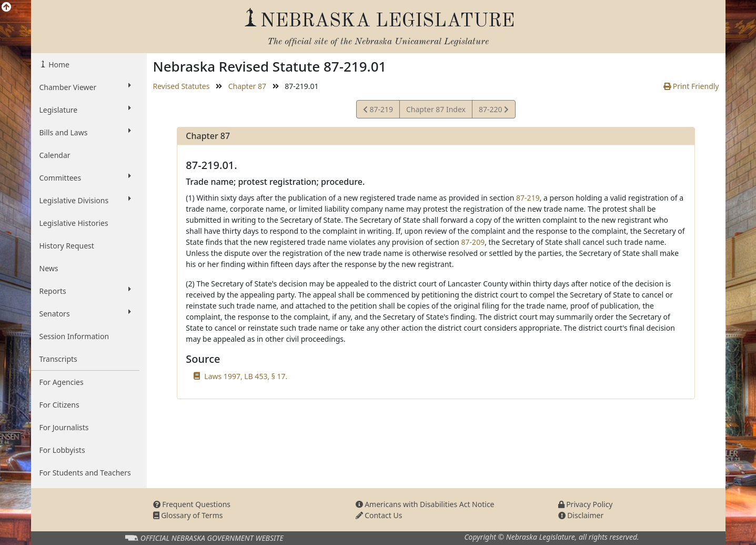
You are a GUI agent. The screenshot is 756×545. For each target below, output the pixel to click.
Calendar (55, 155)
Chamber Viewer (85, 87)
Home (58, 65)
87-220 (493, 111)
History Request (67, 246)
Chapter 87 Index (436, 109)
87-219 (378, 111)
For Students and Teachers (85, 473)
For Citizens (59, 405)
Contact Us (379, 515)
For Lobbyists (62, 450)
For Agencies (62, 382)
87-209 (473, 242)
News (49, 268)
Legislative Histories (74, 223)
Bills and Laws (85, 132)
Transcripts (58, 359)
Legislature (85, 110)
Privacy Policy (586, 504)
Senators (85, 313)
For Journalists (64, 427)
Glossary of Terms (188, 515)
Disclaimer (581, 515)
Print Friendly (691, 86)
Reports (85, 291)
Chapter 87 (247, 86)
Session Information (74, 336)
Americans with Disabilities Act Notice (425, 504)
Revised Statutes (182, 86)
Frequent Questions (192, 504)
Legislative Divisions (85, 200)
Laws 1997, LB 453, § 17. (246, 376)
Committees (85, 177)
